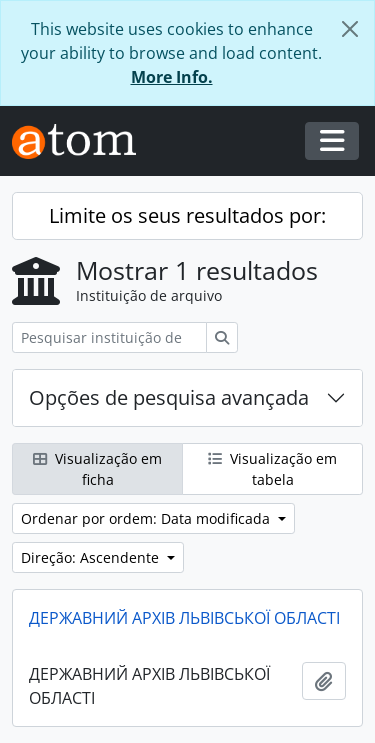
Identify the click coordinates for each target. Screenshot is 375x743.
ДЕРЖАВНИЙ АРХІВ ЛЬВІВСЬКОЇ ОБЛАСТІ (184, 618)
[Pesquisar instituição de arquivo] (109, 337)
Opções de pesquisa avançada (169, 397)
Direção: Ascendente (92, 557)
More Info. (172, 77)
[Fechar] (350, 29)
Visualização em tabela (272, 469)
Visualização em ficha (97, 469)
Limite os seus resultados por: (187, 215)
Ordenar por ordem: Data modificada (147, 518)
